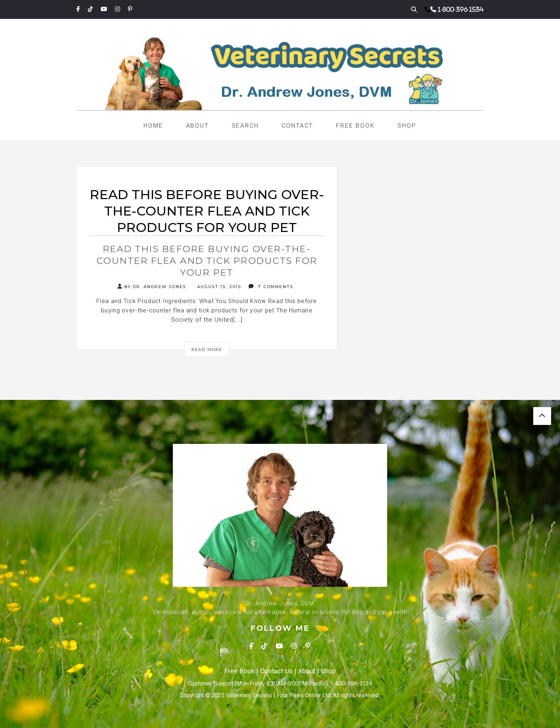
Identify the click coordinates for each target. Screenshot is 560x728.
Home (153, 126)
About (197, 126)
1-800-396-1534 (461, 9)
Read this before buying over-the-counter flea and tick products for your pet (207, 261)
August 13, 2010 (218, 287)
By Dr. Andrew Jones (152, 286)
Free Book (355, 126)
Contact (298, 126)
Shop (407, 126)
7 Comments (271, 286)
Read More (207, 350)
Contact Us (276, 671)
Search (245, 126)
